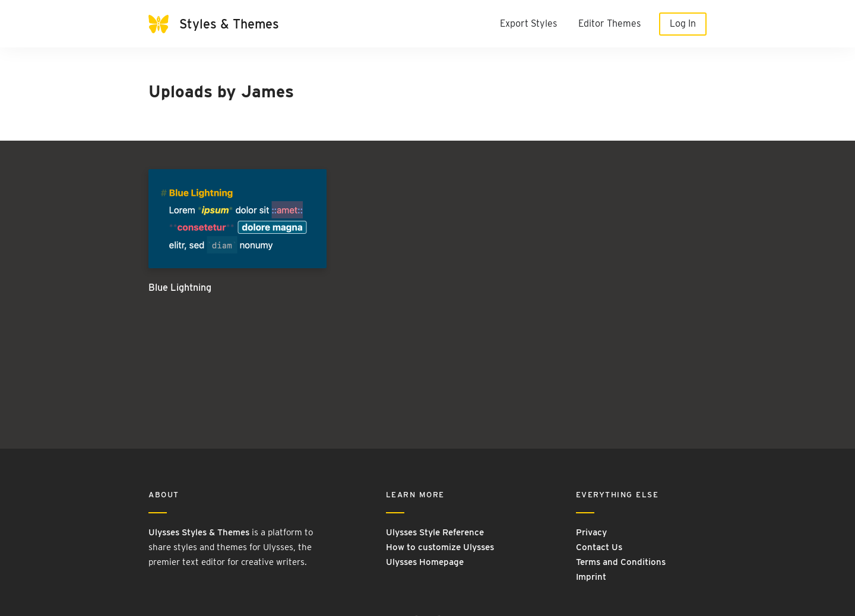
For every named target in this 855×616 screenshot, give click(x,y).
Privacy (591, 532)
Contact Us (599, 547)
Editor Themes (609, 23)
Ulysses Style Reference (435, 532)
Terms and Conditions (621, 562)
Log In (683, 23)
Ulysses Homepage (425, 562)
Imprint (591, 577)
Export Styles (528, 23)
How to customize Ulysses (440, 547)
